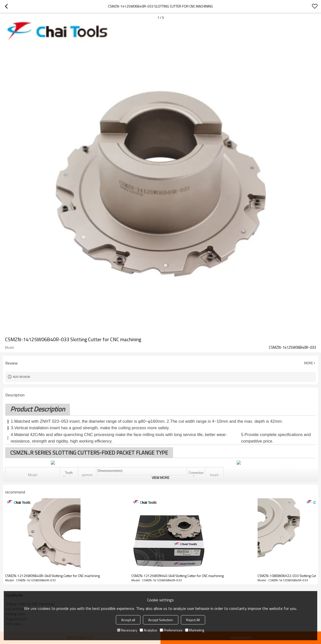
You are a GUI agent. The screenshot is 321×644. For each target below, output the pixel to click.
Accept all (128, 620)
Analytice (148, 630)
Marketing (195, 630)
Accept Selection (161, 620)
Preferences (171, 630)
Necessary (127, 630)
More (309, 363)
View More (160, 478)
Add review (21, 377)
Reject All (193, 620)
